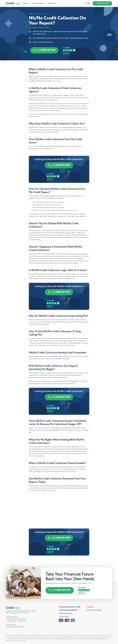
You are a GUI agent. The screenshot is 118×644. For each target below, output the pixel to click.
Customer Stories (38, 3)
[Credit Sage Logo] (13, 3)
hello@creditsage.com (66, 613)
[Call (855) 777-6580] (102, 3)
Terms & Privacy (64, 617)
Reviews (26, 3)
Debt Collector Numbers (94, 610)
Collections (90, 607)
